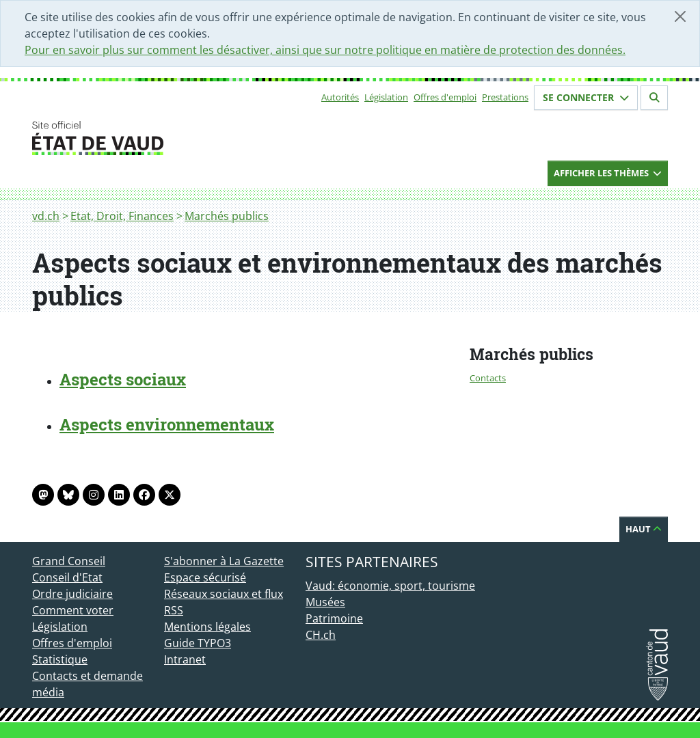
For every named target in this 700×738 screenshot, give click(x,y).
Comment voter (73, 610)
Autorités (340, 97)
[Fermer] (680, 16)
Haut (644, 529)
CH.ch (321, 635)
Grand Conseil (69, 561)
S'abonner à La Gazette (224, 561)
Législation (386, 97)
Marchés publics (227, 216)
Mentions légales (207, 627)
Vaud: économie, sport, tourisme (390, 586)
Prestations (505, 97)
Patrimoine (334, 618)
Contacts (488, 378)
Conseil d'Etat (67, 577)
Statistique (60, 659)
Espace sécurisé (205, 577)
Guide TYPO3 (198, 643)
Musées (325, 602)
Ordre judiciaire (72, 594)
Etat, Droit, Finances (122, 216)
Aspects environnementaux (167, 424)
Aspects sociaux (123, 379)
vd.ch (46, 216)
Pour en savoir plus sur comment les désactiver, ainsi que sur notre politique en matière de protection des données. (325, 50)
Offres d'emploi (445, 97)
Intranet (185, 659)
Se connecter (586, 97)
